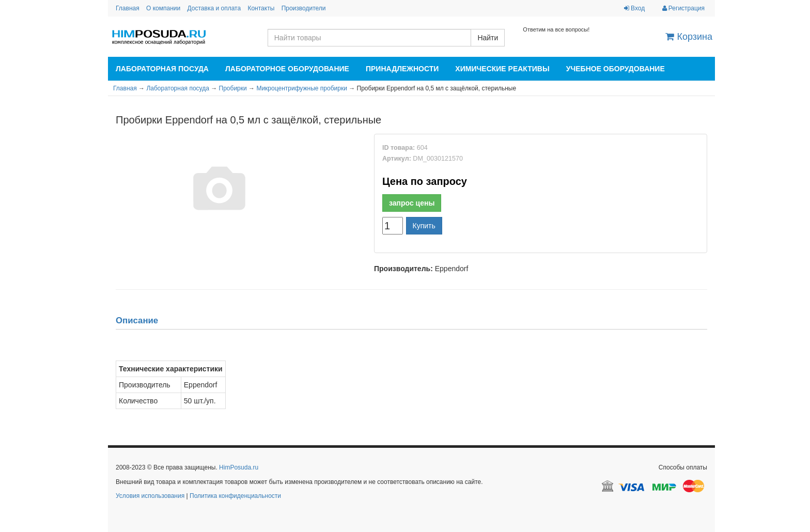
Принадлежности (402, 69)
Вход (634, 8)
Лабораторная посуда (162, 69)
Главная (128, 8)
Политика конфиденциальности (235, 496)
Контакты (261, 8)
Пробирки (233, 88)
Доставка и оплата (214, 8)
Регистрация (683, 8)
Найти (488, 38)
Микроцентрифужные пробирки (301, 88)
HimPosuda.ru (239, 467)
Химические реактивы (502, 69)
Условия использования (150, 496)
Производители (304, 8)
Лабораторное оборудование (287, 69)
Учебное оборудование (616, 69)
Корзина (689, 37)
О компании (163, 8)
